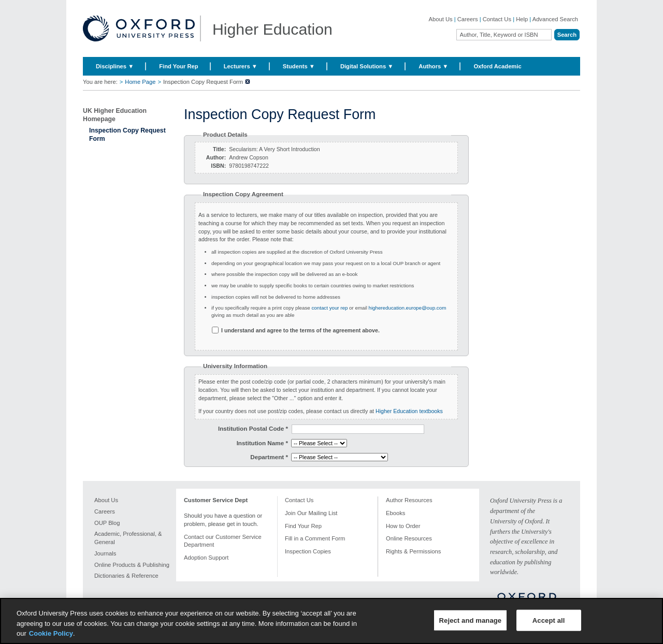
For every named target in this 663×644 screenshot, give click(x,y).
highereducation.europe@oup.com (407, 308)
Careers (468, 19)
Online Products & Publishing (132, 565)
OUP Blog (107, 523)
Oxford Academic (497, 66)
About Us (441, 19)
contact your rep (329, 308)
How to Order (403, 526)
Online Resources (409, 538)
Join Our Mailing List (311, 513)
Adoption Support (206, 558)
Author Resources (409, 500)
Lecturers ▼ (241, 66)
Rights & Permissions (413, 551)
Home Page (140, 82)
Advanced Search (555, 19)
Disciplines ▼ (115, 66)
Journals (105, 553)
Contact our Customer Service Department (223, 541)
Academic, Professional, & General (128, 538)
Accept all (549, 620)
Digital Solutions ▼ (367, 66)
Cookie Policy (51, 633)
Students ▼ (299, 66)
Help (522, 19)
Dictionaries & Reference (126, 576)
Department (269, 457)
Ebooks (395, 513)
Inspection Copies (308, 551)
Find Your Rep (178, 66)
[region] (331, 621)
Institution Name (262, 443)
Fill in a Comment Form (315, 538)
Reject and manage (471, 620)
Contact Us (497, 19)
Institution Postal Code (253, 428)
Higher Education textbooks (409, 411)
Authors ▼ (433, 66)
